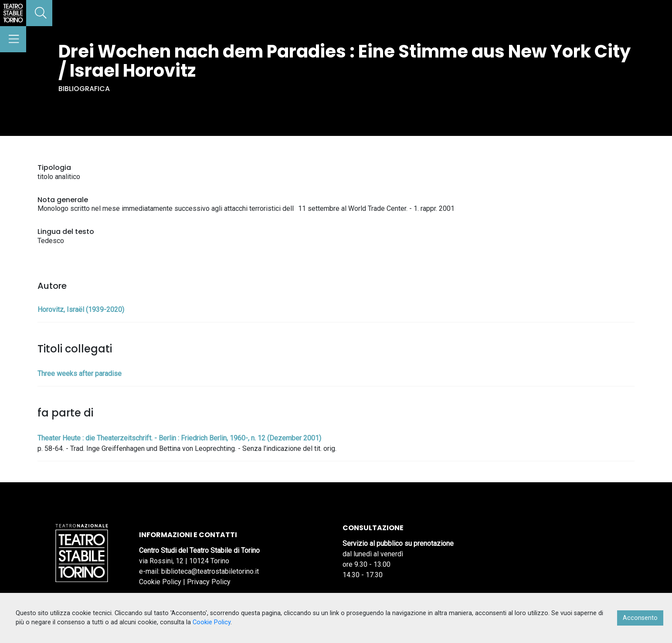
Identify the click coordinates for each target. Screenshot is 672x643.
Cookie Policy (160, 582)
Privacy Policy (209, 582)
